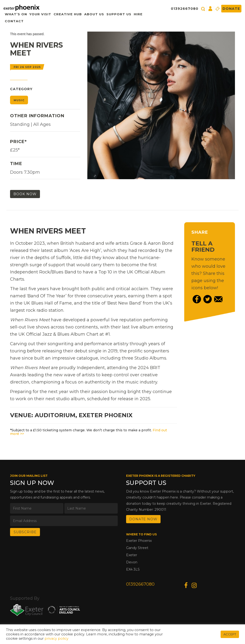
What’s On (16, 14)
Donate (231, 9)
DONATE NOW (143, 519)
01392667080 (185, 9)
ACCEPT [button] (230, 634)
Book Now (25, 194)
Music (19, 100)
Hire (138, 14)
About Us (94, 14)
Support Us (119, 14)
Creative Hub (68, 14)
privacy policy (56, 638)
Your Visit (40, 14)
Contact (14, 21)
